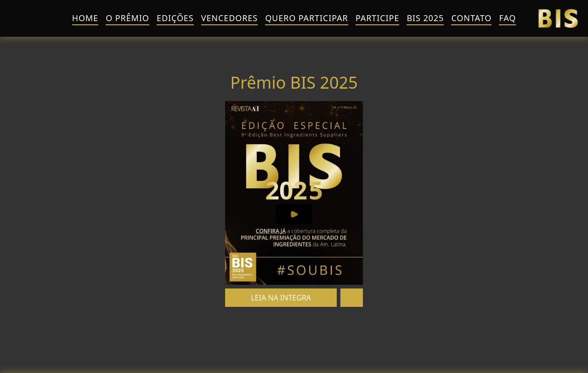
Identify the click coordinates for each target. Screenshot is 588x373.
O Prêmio (127, 18)
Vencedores (229, 18)
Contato (471, 18)
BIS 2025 (425, 18)
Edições (175, 18)
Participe (377, 18)
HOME (85, 18)
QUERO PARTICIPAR (307, 18)
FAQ (507, 18)
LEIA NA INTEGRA (281, 298)
